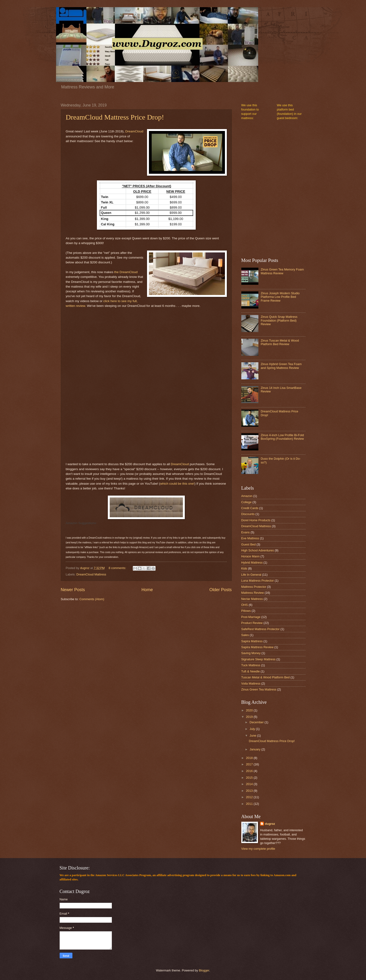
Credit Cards (250, 508)
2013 (250, 791)
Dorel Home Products (256, 520)
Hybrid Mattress (252, 562)
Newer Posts (73, 590)
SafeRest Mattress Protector (261, 629)
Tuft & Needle (251, 671)
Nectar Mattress (252, 599)
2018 (250, 758)
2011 (250, 804)
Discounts (248, 514)
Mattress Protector (254, 587)
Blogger (204, 970)
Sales (245, 635)
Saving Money (251, 653)
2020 (250, 710)
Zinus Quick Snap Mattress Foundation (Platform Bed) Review (279, 320)
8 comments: (118, 568)
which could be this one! (177, 484)
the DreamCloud (126, 272)
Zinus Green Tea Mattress (259, 689)
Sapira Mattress (252, 641)
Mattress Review (253, 593)
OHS (245, 605)
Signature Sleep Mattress (259, 659)
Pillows (246, 611)
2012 (250, 797)
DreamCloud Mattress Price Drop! (115, 117)
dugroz (270, 824)
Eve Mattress (250, 538)
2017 (250, 764)
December (257, 722)
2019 (250, 717)
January (255, 749)
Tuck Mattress (251, 665)
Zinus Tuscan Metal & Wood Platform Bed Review (280, 342)
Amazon (247, 496)
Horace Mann (250, 556)
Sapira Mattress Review (257, 647)
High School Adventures (258, 550)
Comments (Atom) (92, 599)
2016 (250, 771)
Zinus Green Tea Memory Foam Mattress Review (282, 271)
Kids (244, 568)
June (253, 736)
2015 (250, 778)
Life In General (251, 575)
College (247, 502)
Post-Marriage (251, 617)
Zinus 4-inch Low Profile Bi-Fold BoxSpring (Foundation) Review (282, 437)
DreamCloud (134, 131)
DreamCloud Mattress (91, 574)
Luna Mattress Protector (258, 581)
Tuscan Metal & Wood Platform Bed (266, 677)
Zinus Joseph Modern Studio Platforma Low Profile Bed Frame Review (280, 297)
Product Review (252, 623)
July (253, 729)
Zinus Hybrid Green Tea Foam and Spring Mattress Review (281, 366)
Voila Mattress (251, 683)
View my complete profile (258, 849)
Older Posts (220, 590)
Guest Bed (249, 544)
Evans (246, 532)
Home (147, 590)
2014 (250, 784)
